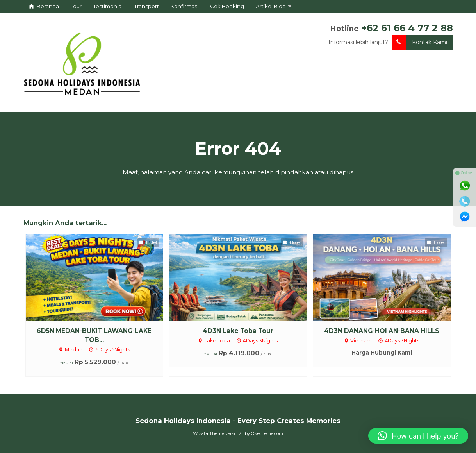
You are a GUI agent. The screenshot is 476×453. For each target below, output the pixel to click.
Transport (147, 6)
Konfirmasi (185, 6)
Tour (76, 6)
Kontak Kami (419, 42)
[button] (418, 436)
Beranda (44, 6)
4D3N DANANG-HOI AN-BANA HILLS (382, 331)
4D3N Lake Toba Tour (238, 331)
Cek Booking (227, 6)
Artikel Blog (271, 6)
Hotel (148, 242)
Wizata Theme (209, 433)
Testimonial (108, 6)
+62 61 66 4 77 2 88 (407, 28)
